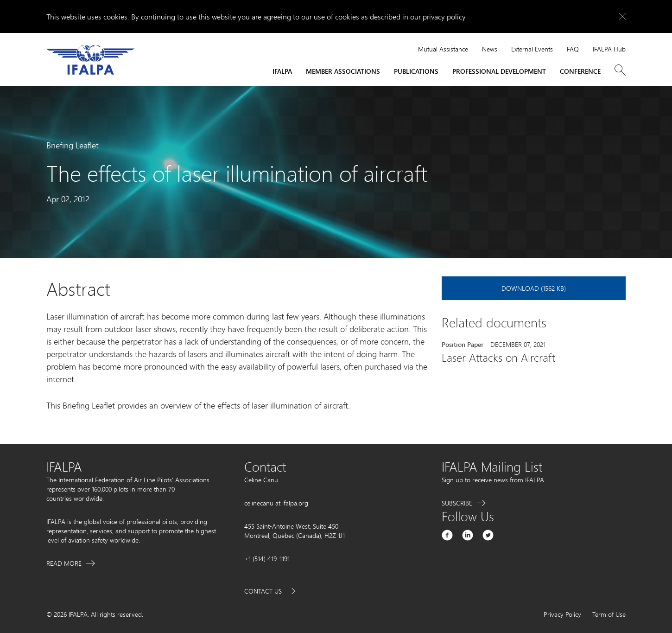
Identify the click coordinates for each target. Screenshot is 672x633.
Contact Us (263, 591)
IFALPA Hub (609, 49)
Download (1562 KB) (534, 288)
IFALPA (282, 71)
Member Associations (343, 71)
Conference (580, 71)
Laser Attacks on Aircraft (498, 358)
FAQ (573, 49)
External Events (532, 49)
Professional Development (499, 71)
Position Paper (463, 344)
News (490, 49)
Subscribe (457, 503)
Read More (64, 563)
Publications (416, 71)
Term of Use (609, 614)
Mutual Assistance (443, 49)
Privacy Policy (562, 614)
